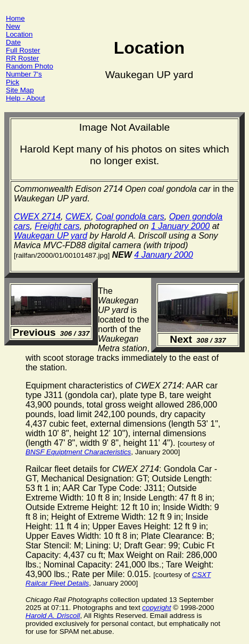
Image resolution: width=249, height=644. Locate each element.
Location (19, 34)
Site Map (20, 90)
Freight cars (57, 226)
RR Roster (22, 58)
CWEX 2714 (37, 217)
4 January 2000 (163, 255)
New (13, 26)
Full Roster (23, 50)
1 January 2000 (180, 226)
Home (15, 18)
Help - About (25, 98)
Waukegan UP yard (51, 236)
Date (13, 42)
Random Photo (30, 66)
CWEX (78, 217)
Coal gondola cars (130, 217)
